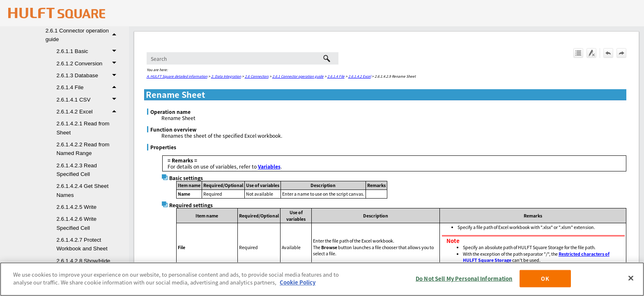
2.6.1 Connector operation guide (83, 35)
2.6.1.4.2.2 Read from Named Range (83, 149)
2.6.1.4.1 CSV (88, 100)
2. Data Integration (226, 76)
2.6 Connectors (257, 76)
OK (545, 279)
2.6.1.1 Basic (88, 51)
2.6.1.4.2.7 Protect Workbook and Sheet (82, 244)
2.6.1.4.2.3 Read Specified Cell (77, 170)
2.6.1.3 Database (88, 75)
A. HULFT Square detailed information (177, 76)
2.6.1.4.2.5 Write (76, 207)
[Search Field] (243, 58)
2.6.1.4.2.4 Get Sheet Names (82, 190)
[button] (116, 35)
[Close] (631, 278)
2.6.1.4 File (88, 87)
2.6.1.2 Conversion (88, 64)
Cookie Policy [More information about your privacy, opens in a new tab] (298, 282)
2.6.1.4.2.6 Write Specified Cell (76, 223)
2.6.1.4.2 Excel (88, 112)
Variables (269, 166)
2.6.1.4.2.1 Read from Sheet (83, 128)
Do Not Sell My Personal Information (464, 279)
